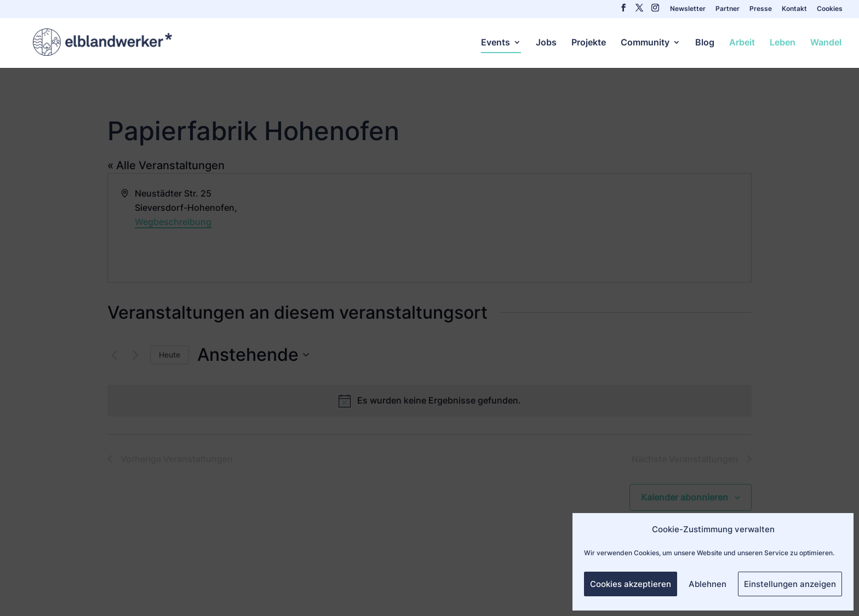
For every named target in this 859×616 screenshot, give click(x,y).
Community (645, 43)
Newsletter (688, 9)
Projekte (589, 43)
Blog (705, 43)
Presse (761, 9)
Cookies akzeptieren (631, 584)
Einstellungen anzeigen (790, 584)
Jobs (546, 43)
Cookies (830, 9)
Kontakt (794, 9)
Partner (728, 9)
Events (496, 43)
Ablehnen (708, 584)
